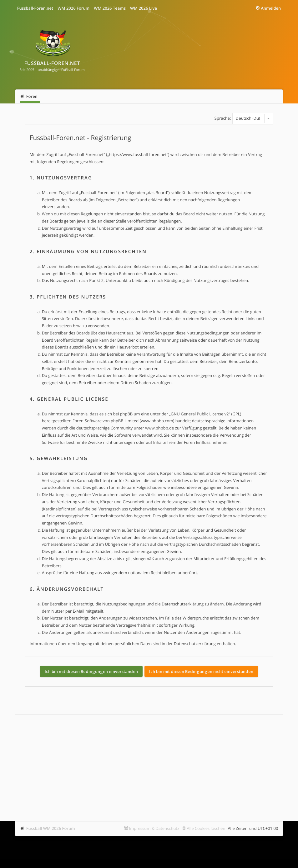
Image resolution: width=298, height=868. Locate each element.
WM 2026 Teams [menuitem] (110, 8)
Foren (32, 96)
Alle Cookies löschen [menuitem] (206, 828)
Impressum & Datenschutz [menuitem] (154, 828)
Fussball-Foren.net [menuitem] (35, 8)
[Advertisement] (149, 768)
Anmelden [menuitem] (271, 8)
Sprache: (223, 118)
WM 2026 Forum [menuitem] (73, 8)
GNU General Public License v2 (200, 414)
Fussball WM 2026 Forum (51, 828)
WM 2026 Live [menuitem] (144, 8)
